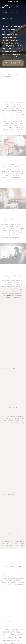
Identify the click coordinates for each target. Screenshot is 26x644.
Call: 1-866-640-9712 (13, 2)
